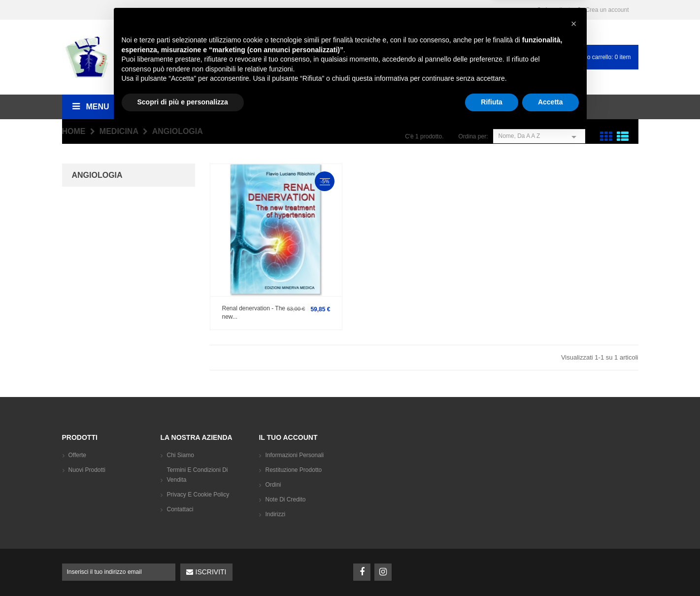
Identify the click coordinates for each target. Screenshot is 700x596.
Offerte (77, 455)
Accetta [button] (550, 569)
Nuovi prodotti (87, 470)
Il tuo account (288, 437)
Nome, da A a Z (539, 136)
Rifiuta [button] (492, 569)
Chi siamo (180, 455)
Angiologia (97, 175)
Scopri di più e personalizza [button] (183, 569)
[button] (574, 491)
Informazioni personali (294, 455)
